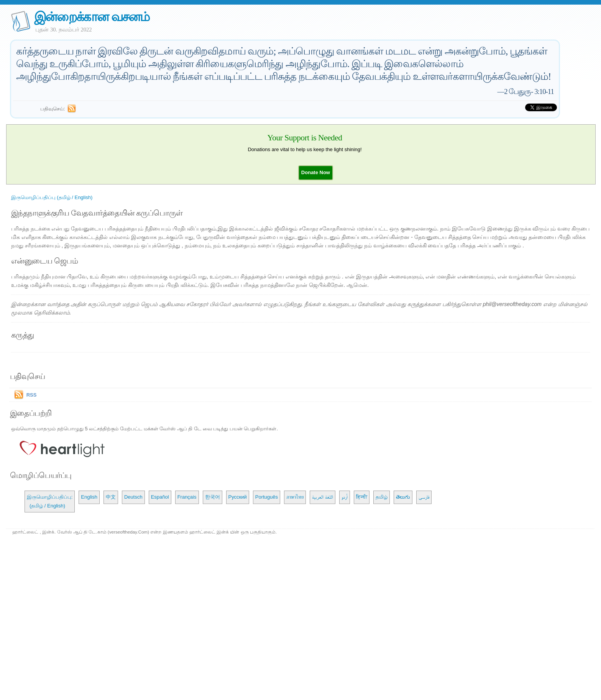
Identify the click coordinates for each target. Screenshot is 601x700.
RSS (32, 395)
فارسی (424, 497)
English (89, 497)
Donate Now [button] (316, 172)
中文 (111, 497)
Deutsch (133, 497)
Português (267, 497)
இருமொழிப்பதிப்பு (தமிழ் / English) (52, 197)
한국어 (213, 497)
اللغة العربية (323, 497)
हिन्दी (362, 497)
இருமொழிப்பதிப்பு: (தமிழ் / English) (50, 501)
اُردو (345, 497)
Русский (238, 497)
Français (187, 497)
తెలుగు (403, 497)
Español (160, 497)
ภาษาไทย (295, 497)
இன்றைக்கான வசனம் (92, 17)
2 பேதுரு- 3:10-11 (529, 91)
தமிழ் (382, 497)
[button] (316, 172)
